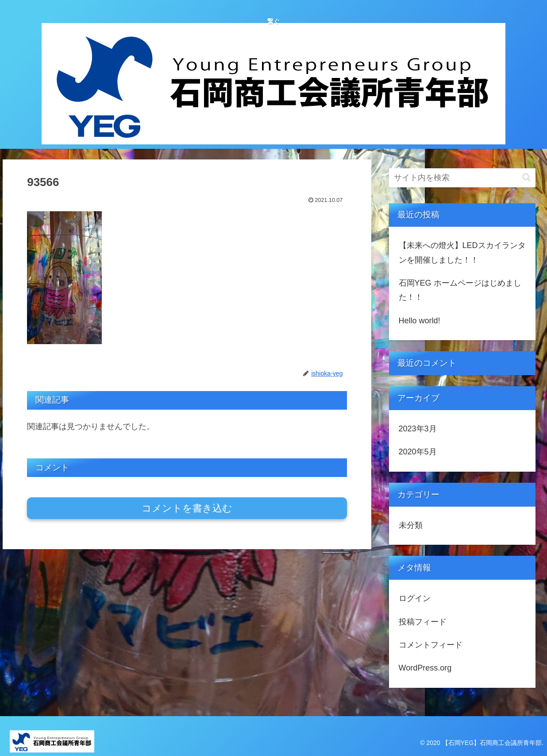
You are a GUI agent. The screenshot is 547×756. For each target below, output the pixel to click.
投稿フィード (423, 622)
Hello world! (420, 321)
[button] (526, 177)
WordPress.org (425, 668)
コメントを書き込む (187, 508)
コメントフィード (431, 645)
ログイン (415, 598)
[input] (462, 178)
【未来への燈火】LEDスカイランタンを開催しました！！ (462, 252)
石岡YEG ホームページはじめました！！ (460, 290)
